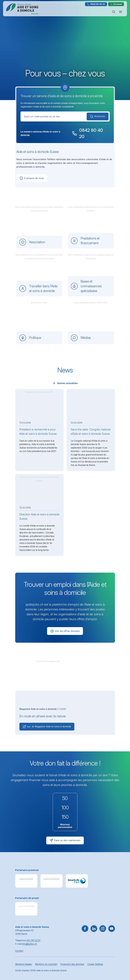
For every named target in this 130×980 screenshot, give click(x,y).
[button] (122, 962)
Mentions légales (24, 964)
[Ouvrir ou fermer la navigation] (121, 12)
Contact (19, 951)
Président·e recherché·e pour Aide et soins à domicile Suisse (38, 432)
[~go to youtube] (112, 929)
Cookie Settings (95, 964)
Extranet (116, 4)
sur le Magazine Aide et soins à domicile (48, 727)
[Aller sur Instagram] (103, 929)
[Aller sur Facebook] (85, 929)
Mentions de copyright (46, 964)
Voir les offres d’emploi (65, 631)
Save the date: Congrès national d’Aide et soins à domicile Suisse (91, 432)
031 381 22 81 (33, 940)
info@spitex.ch (29, 944)
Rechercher (97, 116)
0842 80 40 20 (96, 4)
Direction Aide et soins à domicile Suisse (39, 517)
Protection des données (72, 964)
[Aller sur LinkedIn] (94, 929)
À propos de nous (32, 178)
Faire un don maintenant (65, 840)
